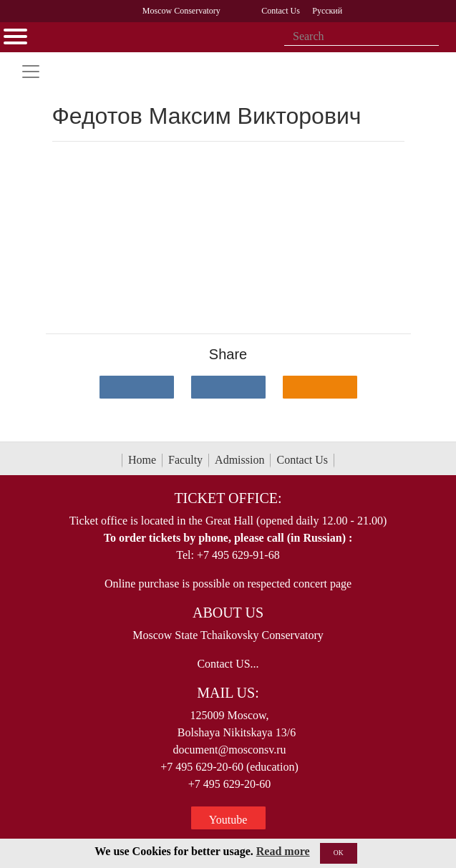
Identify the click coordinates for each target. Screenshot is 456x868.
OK (339, 853)
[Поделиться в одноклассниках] (320, 387)
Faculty (185, 460)
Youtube (228, 820)
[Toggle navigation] (31, 72)
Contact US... (228, 664)
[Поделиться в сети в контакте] (137, 387)
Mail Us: (228, 693)
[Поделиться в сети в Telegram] (228, 387)
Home (142, 460)
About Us (228, 613)
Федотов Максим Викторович (207, 116)
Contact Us (302, 460)
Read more (283, 851)
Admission (239, 460)
